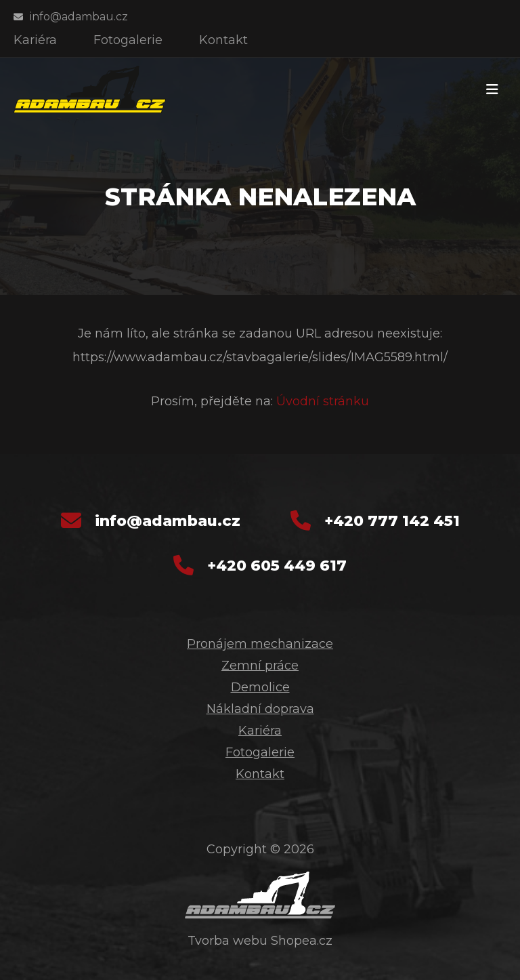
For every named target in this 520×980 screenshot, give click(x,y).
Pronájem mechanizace (260, 644)
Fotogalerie (260, 752)
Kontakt (260, 774)
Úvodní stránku (323, 401)
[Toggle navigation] (492, 89)
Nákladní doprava (260, 709)
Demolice (260, 687)
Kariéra (260, 731)
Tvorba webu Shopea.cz (260, 941)
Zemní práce (260, 666)
